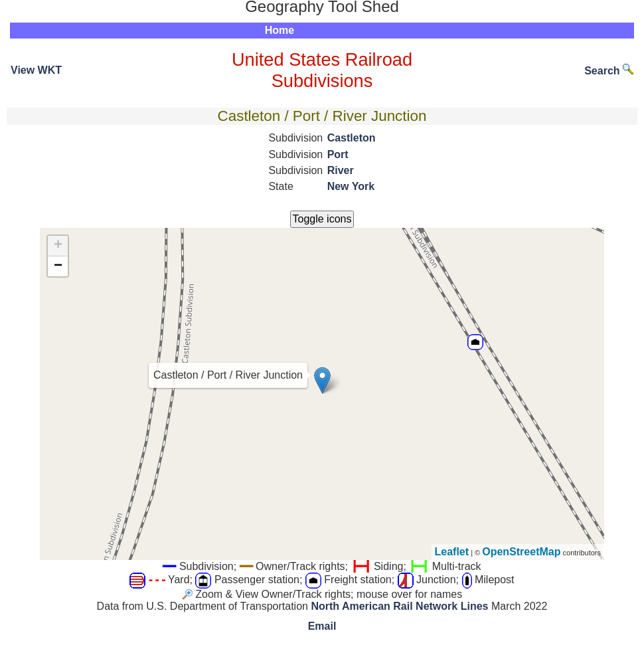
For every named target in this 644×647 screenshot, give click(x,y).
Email (322, 626)
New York (351, 186)
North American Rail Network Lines (399, 606)
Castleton (352, 138)
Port (338, 154)
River (341, 170)
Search (609, 71)
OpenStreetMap (521, 552)
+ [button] (58, 246)
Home (280, 30)
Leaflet (452, 552)
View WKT (36, 70)
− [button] (58, 266)
